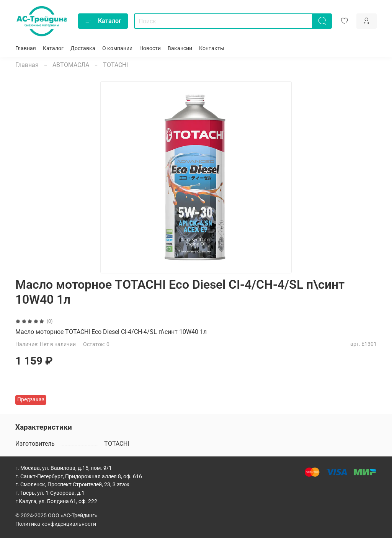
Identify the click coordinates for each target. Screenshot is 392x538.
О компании (117, 48)
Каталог (103, 21)
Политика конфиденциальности (56, 524)
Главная (26, 48)
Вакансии (180, 48)
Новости (150, 48)
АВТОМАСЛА (71, 65)
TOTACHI (115, 65)
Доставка (83, 48)
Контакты (212, 48)
